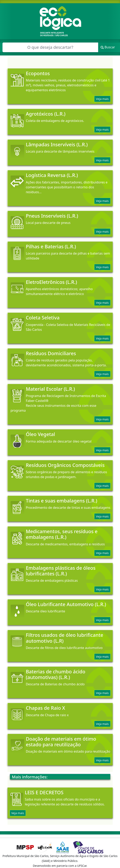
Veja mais (102, 99)
